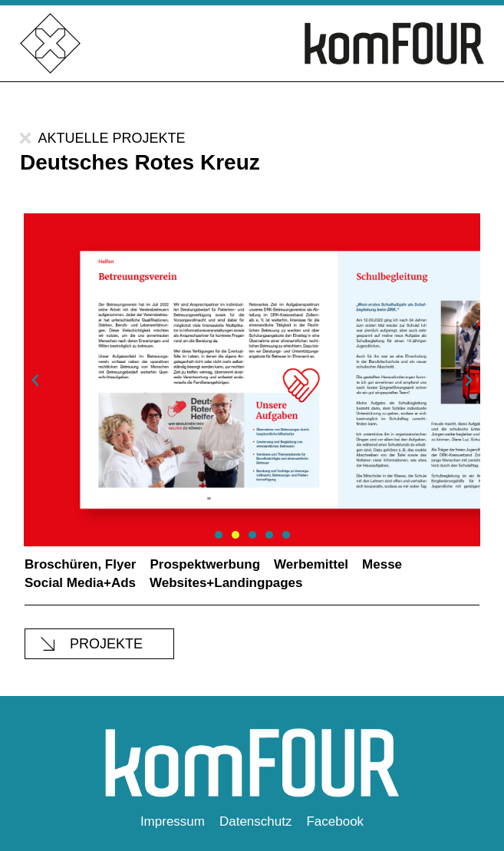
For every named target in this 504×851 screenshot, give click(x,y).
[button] (35, 381)
